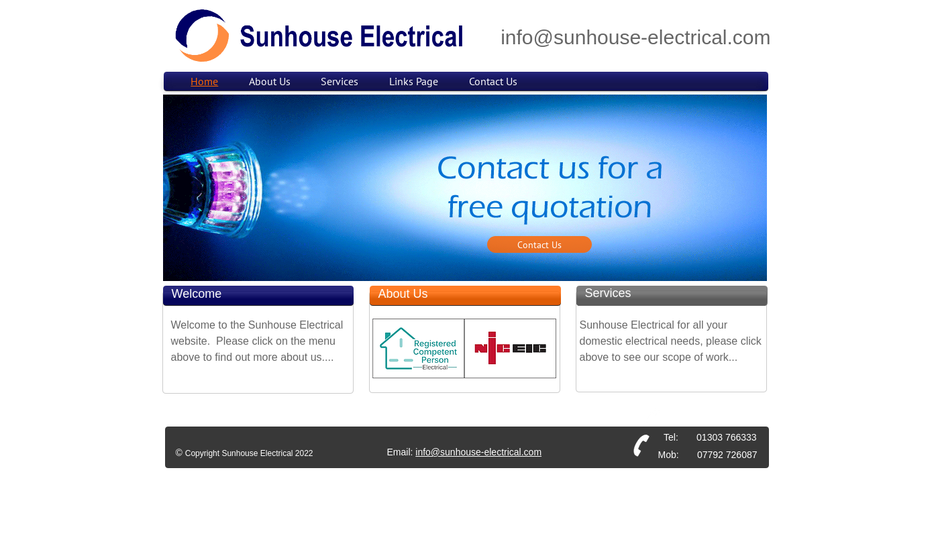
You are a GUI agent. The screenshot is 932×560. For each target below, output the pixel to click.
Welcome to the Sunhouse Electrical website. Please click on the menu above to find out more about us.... (257, 341)
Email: (402, 452)
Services (608, 293)
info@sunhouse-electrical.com (478, 452)
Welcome (197, 294)
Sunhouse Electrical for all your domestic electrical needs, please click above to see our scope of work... (671, 341)
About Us (403, 294)
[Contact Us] (539, 244)
